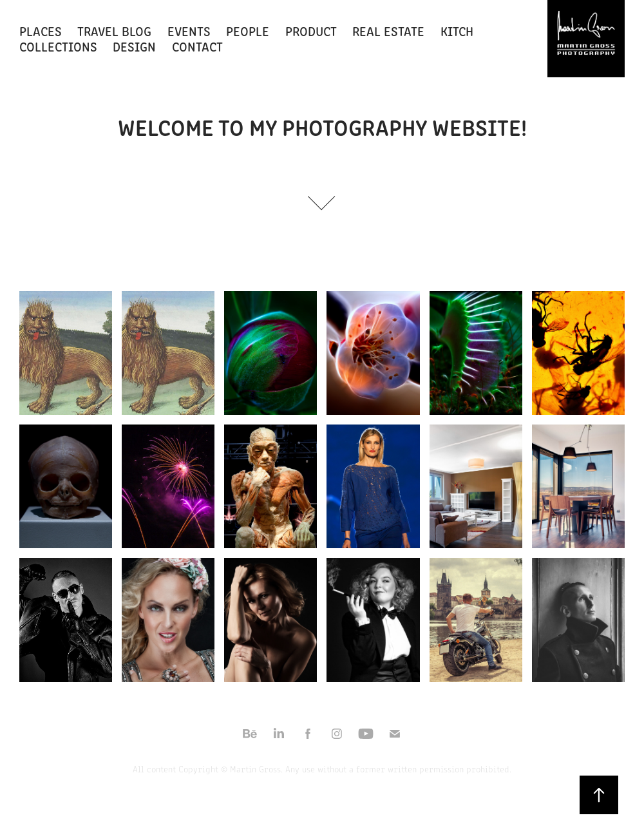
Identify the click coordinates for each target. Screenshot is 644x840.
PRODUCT (311, 31)
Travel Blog (114, 31)
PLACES (41, 31)
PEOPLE (248, 31)
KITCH (457, 31)
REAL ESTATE (388, 31)
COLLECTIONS (58, 46)
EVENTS (189, 31)
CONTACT (197, 46)
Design (134, 46)
